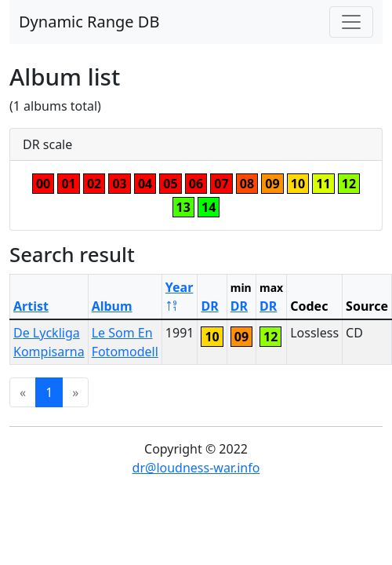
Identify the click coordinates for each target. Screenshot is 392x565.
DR (209, 306)
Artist (31, 306)
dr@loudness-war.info (196, 468)
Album (112, 306)
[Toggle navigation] (351, 22)
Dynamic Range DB (89, 22)
